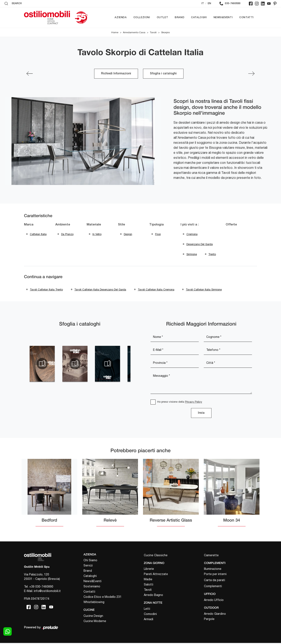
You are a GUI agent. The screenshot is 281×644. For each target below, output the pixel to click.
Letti (147, 610)
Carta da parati (215, 581)
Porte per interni (215, 575)
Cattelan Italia (38, 234)
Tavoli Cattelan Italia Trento (46, 290)
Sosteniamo (92, 588)
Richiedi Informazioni (116, 74)
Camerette (211, 556)
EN (209, 3)
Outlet (163, 17)
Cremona (192, 234)
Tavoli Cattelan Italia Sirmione (204, 290)
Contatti (246, 17)
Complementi (213, 587)
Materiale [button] (94, 225)
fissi (158, 234)
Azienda (121, 17)
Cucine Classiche (156, 556)
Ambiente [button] (63, 225)
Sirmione (192, 255)
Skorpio (165, 32)
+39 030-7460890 (41, 588)
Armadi (149, 620)
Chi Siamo (90, 561)
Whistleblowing (94, 603)
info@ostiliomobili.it (47, 592)
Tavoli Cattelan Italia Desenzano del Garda (100, 290)
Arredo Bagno (153, 596)
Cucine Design (93, 617)
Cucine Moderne (95, 622)
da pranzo (67, 234)
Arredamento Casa (134, 32)
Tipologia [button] (156, 225)
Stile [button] (122, 225)
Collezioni (142, 17)
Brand (180, 17)
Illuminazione (213, 570)
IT (203, 3)
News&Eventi (223, 17)
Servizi (88, 567)
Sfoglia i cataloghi (163, 74)
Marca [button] (29, 225)
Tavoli (153, 32)
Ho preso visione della (180, 403)
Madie (148, 580)
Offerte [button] (231, 225)
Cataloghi (199, 17)
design (128, 234)
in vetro (97, 234)
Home (115, 32)
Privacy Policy (194, 403)
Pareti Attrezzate (156, 575)
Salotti (149, 586)
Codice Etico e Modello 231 (103, 598)
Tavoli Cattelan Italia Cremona (156, 290)
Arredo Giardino (215, 615)
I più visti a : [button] (190, 225)
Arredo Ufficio (214, 601)
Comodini (150, 615)
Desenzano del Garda (200, 245)
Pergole (209, 620)
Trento (212, 255)
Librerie (149, 570)
